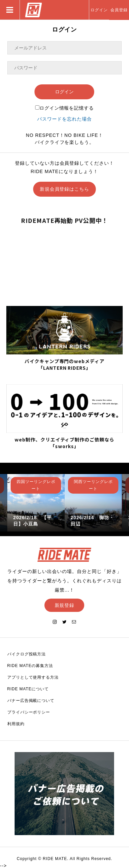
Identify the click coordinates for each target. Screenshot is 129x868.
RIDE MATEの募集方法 (30, 666)
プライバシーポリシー (29, 712)
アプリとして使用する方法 (33, 677)
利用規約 (16, 724)
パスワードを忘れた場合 (64, 119)
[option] (36, 503)
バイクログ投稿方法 (27, 654)
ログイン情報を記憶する (65, 108)
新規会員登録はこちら (65, 189)
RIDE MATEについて (28, 689)
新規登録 (65, 605)
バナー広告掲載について (31, 701)
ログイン (99, 10)
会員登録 (119, 10)
